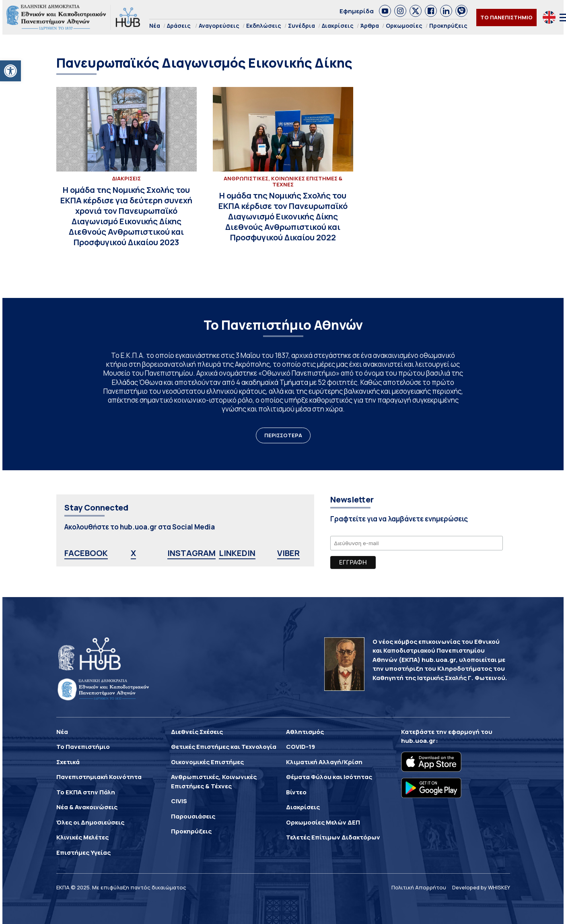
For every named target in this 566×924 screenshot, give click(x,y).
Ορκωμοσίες (404, 26)
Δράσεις (179, 26)
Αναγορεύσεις (219, 26)
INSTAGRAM (191, 553)
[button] (10, 71)
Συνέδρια (302, 26)
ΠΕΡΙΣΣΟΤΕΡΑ (283, 435)
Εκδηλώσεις (264, 26)
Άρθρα (370, 26)
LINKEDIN (237, 553)
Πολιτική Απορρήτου (419, 887)
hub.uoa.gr (418, 741)
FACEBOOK (86, 553)
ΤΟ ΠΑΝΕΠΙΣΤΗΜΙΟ (506, 17)
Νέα (155, 26)
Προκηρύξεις (448, 26)
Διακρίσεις (338, 26)
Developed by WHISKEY (481, 887)
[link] (385, 11)
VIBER (288, 553)
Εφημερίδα (357, 11)
